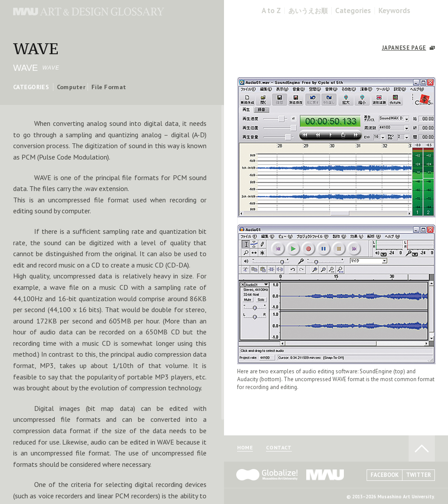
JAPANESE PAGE (404, 48)
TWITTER (418, 475)
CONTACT (279, 448)
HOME (245, 448)
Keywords (394, 11)
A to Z (271, 11)
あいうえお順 (308, 11)
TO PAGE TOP (422, 448)
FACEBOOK (385, 475)
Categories (353, 11)
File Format (109, 87)
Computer (71, 87)
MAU (325, 475)
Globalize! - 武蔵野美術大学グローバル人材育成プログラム (267, 475)
